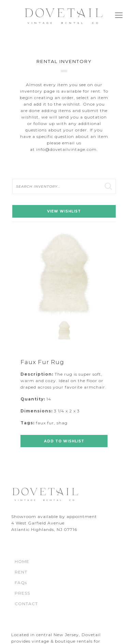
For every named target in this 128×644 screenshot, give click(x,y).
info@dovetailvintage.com (66, 149)
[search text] (64, 186)
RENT (21, 572)
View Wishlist (64, 211)
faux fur (45, 423)
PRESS (22, 593)
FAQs (21, 583)
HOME (22, 561)
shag (62, 423)
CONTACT (26, 604)
